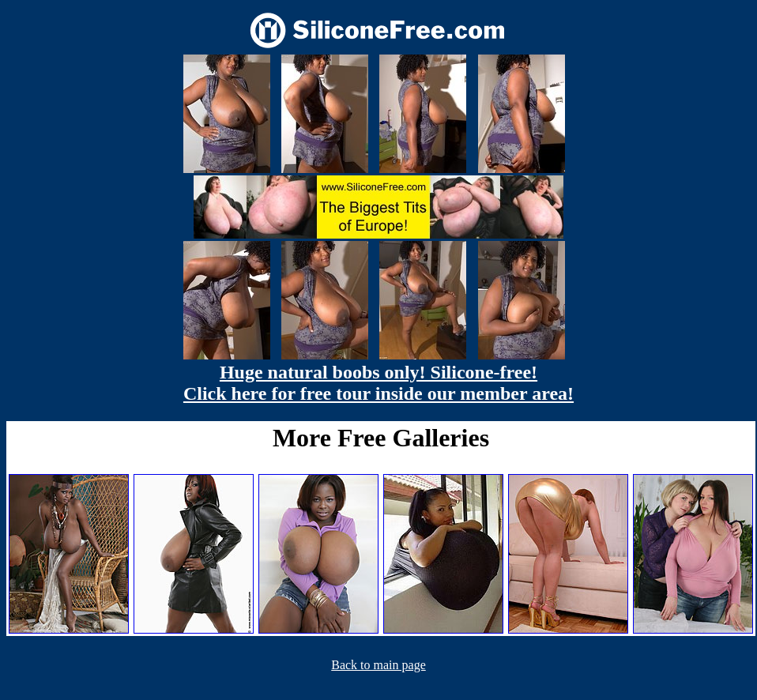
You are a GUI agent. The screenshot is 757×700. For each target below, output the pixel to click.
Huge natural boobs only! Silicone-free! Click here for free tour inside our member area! (378, 383)
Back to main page (378, 665)
